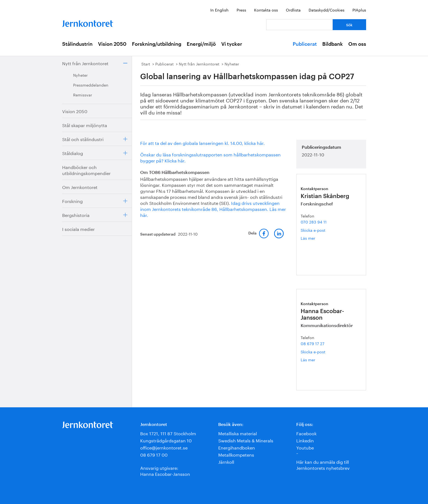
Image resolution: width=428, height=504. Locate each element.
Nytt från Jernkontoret (85, 63)
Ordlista (293, 10)
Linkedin (305, 440)
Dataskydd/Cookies (327, 10)
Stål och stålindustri (83, 139)
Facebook (306, 433)
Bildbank (333, 44)
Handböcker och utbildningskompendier (86, 170)
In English (219, 10)
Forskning (72, 201)
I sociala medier (78, 229)
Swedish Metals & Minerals (246, 440)
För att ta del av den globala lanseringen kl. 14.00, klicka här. (202, 143)
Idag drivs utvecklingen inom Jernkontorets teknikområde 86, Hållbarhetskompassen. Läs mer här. (213, 209)
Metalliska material (238, 433)
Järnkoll (226, 461)
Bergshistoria (76, 215)
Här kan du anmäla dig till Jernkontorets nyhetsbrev (323, 464)
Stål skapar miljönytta (85, 125)
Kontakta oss (266, 10)
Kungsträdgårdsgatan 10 (166, 440)
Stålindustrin (77, 44)
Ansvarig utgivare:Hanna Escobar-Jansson (165, 470)
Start (146, 64)
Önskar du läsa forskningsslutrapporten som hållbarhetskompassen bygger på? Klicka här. (210, 157)
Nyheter (80, 75)
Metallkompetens (236, 454)
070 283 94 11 (314, 222)
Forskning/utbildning (157, 44)
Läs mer (317, 238)
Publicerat (305, 44)
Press (241, 10)
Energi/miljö (201, 44)
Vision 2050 (112, 44)
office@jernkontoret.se (164, 447)
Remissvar (83, 94)
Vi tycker (232, 44)
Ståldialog (73, 153)
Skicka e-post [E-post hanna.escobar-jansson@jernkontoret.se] (313, 351)
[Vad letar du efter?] (299, 25)
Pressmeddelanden (91, 85)
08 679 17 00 (154, 454)
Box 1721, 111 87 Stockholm (168, 433)
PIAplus (359, 10)
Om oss (357, 44)
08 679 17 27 (313, 343)
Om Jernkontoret (80, 187)
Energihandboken (237, 447)
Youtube (305, 447)
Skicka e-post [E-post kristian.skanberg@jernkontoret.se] (313, 230)
